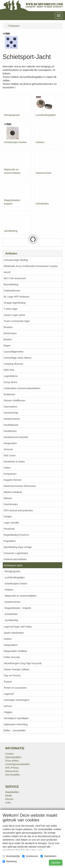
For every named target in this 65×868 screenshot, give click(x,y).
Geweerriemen (12, 602)
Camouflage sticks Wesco (18, 358)
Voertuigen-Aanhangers (16, 700)
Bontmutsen (10, 333)
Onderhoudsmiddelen (15, 559)
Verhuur (8, 706)
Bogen (7, 346)
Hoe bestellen (13, 775)
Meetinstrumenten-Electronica (20, 486)
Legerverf (9, 694)
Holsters (9, 590)
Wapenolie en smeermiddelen (21, 596)
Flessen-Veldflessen (14, 400)
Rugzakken (10, 541)
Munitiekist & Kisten (14, 462)
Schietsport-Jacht (13, 565)
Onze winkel (12, 761)
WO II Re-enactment (15, 278)
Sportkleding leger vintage (18, 547)
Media (8, 796)
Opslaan (56, 863)
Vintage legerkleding (15, 303)
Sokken (8, 639)
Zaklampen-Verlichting (16, 724)
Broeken (8, 327)
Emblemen (9, 394)
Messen (8, 498)
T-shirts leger (11, 309)
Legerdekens (11, 376)
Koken (7, 468)
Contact (9, 754)
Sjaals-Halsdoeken (14, 633)
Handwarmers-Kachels (16, 437)
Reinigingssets (12, 571)
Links (8, 803)
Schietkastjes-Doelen (16, 584)
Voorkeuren (30, 856)
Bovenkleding (11, 284)
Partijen (8, 517)
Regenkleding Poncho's (16, 535)
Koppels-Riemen (13, 480)
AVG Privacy (12, 768)
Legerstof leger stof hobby (18, 627)
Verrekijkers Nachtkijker (16, 718)
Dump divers (10, 382)
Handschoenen (12, 419)
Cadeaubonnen (12, 291)
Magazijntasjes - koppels (18, 608)
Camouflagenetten (14, 352)
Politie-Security (12, 657)
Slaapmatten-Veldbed (15, 651)
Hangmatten (10, 443)
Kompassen (10, 474)
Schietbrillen (11, 614)
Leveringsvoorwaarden (18, 764)
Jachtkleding (11, 620)
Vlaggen (8, 712)
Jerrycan (8, 449)
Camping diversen (13, 364)
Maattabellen (12, 792)
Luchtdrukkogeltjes (15, 577)
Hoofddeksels (11, 425)
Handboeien (10, 431)
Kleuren (9, 799)
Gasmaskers (10, 407)
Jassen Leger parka (14, 315)
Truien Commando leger (17, 321)
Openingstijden (13, 757)
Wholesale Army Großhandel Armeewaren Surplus (31, 266)
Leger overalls (11, 523)
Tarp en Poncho (12, 676)
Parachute (9, 529)
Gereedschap (11, 413)
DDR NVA (9, 370)
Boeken (8, 339)
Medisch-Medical (13, 492)
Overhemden (11, 504)
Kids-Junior (10, 455)
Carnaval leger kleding (16, 260)
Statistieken (49, 856)
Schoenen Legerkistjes (16, 553)
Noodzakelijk (11, 856)
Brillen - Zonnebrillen (15, 730)
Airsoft (7, 272)
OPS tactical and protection (18, 510)
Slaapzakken (11, 645)
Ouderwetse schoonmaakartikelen (22, 388)
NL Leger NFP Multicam (17, 297)
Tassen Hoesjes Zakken (17, 669)
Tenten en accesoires (15, 688)
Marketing (10, 861)
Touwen (8, 682)
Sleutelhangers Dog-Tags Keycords (23, 663)
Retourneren (12, 771)
